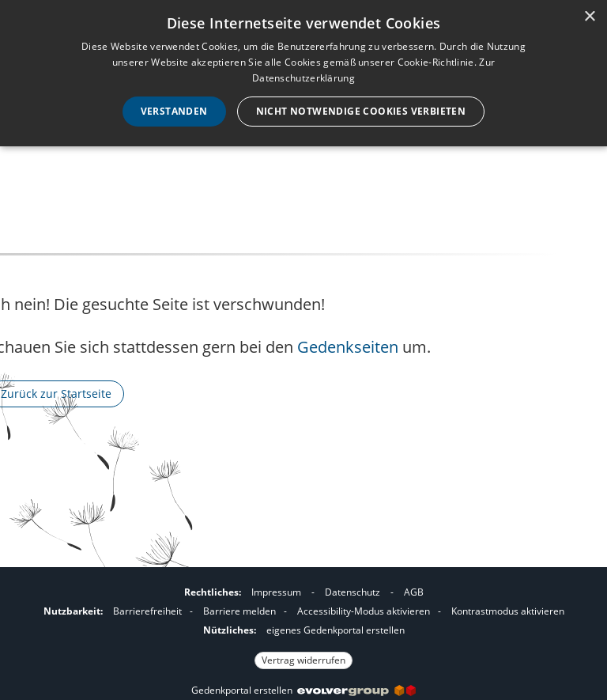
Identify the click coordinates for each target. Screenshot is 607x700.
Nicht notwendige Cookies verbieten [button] (361, 111)
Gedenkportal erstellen (303, 690)
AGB (414, 592)
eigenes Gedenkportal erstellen (336, 630)
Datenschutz (353, 592)
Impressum (276, 592)
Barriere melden (239, 611)
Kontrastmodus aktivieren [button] (508, 611)
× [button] (589, 17)
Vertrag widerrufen (303, 660)
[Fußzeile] (303, 624)
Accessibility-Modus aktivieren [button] (364, 611)
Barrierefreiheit (147, 611)
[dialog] (303, 73)
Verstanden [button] (174, 111)
